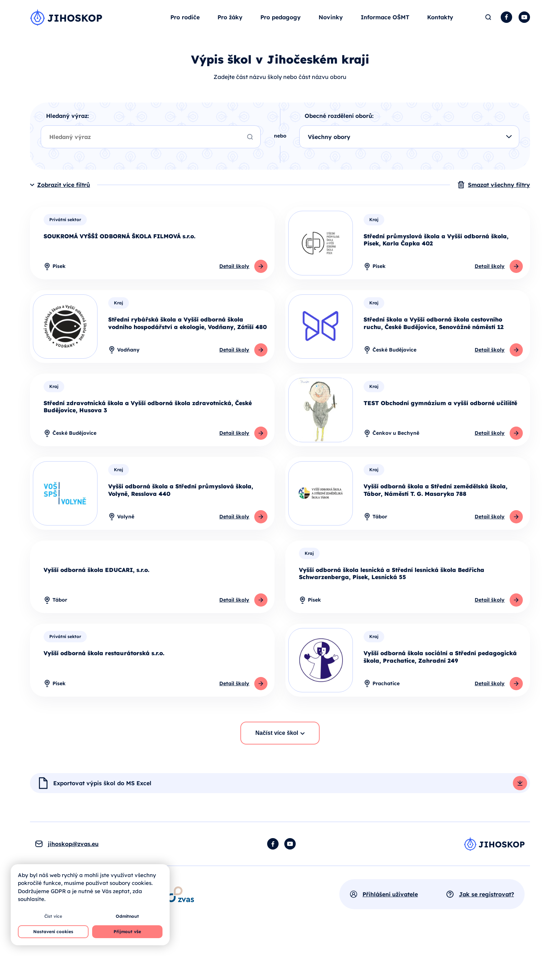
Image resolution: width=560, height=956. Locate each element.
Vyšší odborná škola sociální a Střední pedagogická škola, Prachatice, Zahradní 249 (440, 674)
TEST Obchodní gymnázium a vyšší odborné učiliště (440, 416)
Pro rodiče (185, 23)
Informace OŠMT (385, 23)
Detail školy (233, 278)
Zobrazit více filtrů (64, 196)
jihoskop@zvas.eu (73, 862)
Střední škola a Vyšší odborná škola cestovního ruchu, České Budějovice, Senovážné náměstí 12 (434, 335)
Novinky (331, 23)
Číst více (53, 916)
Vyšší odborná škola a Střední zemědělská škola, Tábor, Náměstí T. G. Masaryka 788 (436, 504)
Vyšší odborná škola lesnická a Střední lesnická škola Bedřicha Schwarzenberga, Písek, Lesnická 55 (392, 589)
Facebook (506, 23)
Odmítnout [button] (127, 916)
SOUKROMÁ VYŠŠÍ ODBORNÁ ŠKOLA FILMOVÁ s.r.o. (119, 247)
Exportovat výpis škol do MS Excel (102, 801)
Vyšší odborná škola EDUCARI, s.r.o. (96, 585)
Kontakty (440, 23)
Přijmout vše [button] (127, 932)
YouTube (524, 23)
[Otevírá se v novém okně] (181, 912)
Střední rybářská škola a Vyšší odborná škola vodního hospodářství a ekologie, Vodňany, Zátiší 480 (187, 335)
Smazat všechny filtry (499, 196)
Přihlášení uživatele (390, 912)
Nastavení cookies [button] (53, 932)
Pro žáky (230, 23)
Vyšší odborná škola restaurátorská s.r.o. (104, 670)
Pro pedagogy (281, 23)
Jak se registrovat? (486, 912)
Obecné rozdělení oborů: (339, 127)
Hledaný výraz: (67, 127)
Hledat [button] (488, 23)
